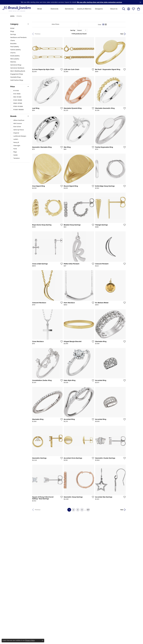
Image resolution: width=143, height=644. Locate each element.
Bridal (40, 9)
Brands (13, 116)
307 (92, 538)
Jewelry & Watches (84, 9)
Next (129, 34)
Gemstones (69, 9)
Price (13, 87)
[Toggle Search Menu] (124, 9)
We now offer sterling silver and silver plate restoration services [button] (99, 2)
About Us (114, 9)
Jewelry (12, 16)
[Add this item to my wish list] (64, 72)
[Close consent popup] (42, 641)
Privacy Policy (30, 640)
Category (14, 24)
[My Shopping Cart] (138, 9)
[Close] (140, 2)
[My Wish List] (133, 9)
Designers (99, 9)
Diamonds (54, 9)
